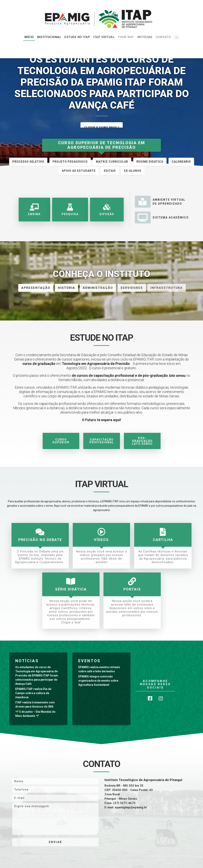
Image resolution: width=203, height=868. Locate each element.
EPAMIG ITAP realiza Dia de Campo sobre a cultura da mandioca (33, 693)
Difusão (106, 210)
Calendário (181, 162)
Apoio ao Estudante (79, 171)
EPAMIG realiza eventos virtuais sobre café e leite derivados (99, 669)
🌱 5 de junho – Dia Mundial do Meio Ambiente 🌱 (35, 714)
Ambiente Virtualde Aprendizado (160, 202)
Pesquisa (70, 210)
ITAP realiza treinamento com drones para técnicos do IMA (35, 704)
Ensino (34, 210)
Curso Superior (61, 441)
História (67, 288)
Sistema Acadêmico (162, 217)
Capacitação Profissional (101, 441)
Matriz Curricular (112, 162)
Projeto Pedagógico (70, 162)
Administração (98, 288)
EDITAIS (110, 171)
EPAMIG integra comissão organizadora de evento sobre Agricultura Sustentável (98, 681)
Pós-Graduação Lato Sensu (142, 441)
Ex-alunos (133, 171)
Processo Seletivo (28, 162)
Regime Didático (150, 162)
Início (29, 37)
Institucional (49, 37)
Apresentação (36, 288)
